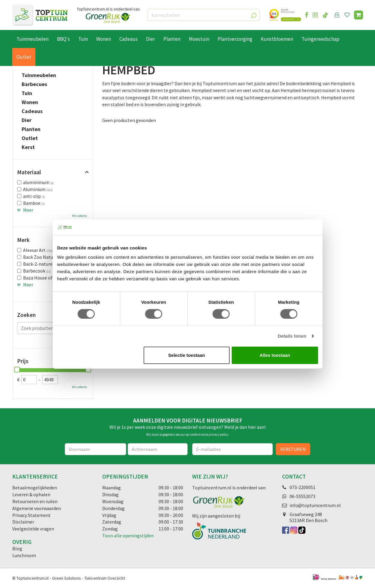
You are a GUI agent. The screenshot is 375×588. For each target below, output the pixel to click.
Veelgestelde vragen (33, 529)
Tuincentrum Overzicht (105, 578)
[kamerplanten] (204, 15)
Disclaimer (23, 522)
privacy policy (218, 434)
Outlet (30, 138)
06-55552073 (302, 496)
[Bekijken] (359, 15)
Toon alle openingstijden (128, 536)
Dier (27, 120)
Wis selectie (79, 216)
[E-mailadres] (233, 449)
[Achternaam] (158, 449)
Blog (17, 548)
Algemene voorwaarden (37, 508)
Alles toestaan (275, 355)
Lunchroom (24, 555)
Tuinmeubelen (39, 75)
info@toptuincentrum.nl (315, 505)
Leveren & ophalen (31, 494)
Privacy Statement (31, 515)
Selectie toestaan (187, 355)
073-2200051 (302, 487)
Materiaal (29, 172)
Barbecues (34, 84)
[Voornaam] (95, 449)
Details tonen (292, 336)
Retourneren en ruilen (35, 501)
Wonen (30, 102)
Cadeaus (32, 111)
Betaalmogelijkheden (35, 488)
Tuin (27, 93)
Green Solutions (67, 578)
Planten (31, 129)
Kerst (28, 147)
